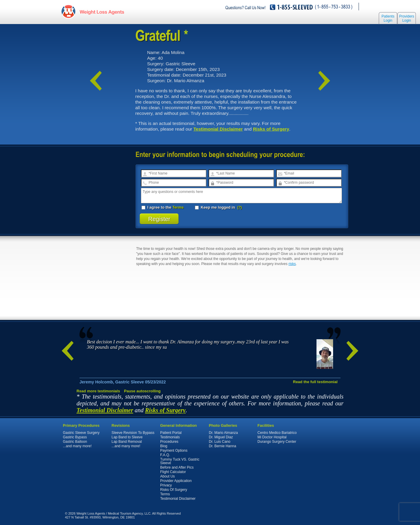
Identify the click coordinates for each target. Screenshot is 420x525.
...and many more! (77, 446)
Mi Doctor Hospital (272, 437)
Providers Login (407, 18)
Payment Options (174, 451)
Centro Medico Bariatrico (277, 433)
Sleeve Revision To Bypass (133, 433)
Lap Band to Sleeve (127, 437)
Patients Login (388, 18)
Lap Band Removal (127, 442)
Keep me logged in (215, 207)
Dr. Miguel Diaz (221, 437)
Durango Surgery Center (277, 442)
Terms (178, 207)
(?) (240, 207)
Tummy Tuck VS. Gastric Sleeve (180, 461)
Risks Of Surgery (174, 490)
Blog (164, 446)
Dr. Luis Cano (220, 442)
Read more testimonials (98, 391)
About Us (167, 476)
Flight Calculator (173, 472)
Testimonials (170, 437)
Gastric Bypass (75, 437)
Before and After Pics (177, 467)
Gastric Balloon (75, 442)
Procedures (169, 442)
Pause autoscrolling (142, 391)
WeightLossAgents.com (102, 11)
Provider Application (176, 481)
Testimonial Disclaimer (218, 129)
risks (292, 264)
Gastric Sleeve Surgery (81, 433)
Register (159, 219)
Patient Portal (171, 433)
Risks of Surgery (271, 129)
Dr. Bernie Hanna (222, 446)
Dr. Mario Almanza (223, 433)
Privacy (166, 485)
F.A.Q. (165, 455)
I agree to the (163, 207)
